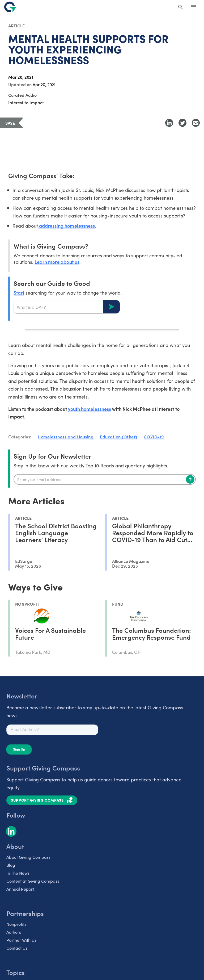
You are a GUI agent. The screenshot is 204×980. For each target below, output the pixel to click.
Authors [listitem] (14, 932)
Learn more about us (57, 262)
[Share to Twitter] (182, 123)
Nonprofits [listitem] (16, 924)
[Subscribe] (190, 479)
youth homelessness (90, 409)
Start (19, 293)
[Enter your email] (105, 479)
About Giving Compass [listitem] (28, 857)
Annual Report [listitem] (20, 889)
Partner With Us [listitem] (21, 940)
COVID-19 (154, 437)
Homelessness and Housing (66, 437)
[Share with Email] (196, 123)
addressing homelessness (66, 226)
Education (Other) (119, 437)
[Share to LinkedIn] (169, 123)
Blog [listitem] (11, 865)
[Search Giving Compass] (181, 7)
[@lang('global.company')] (10, 7)
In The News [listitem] (18, 873)
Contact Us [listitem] (17, 948)
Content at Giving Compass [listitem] (33, 881)
